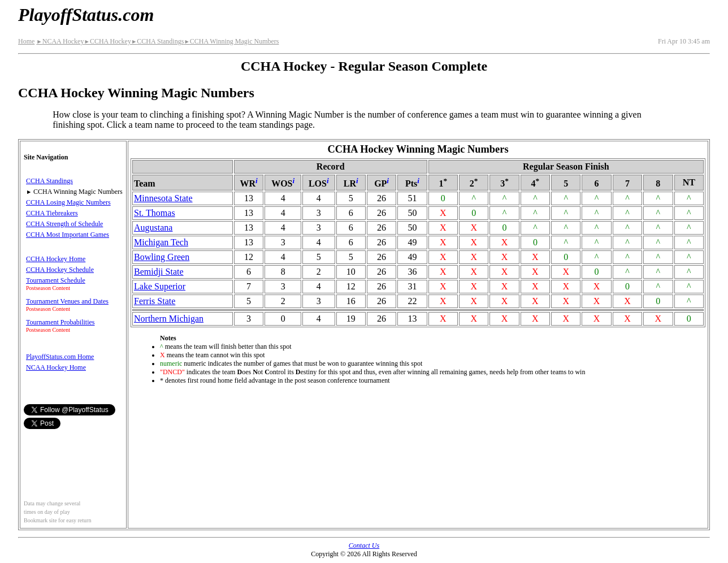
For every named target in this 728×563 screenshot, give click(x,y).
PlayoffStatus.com (86, 15)
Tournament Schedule (56, 280)
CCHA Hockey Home (56, 259)
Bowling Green (162, 257)
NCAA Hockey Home (56, 367)
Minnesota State (163, 198)
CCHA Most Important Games (68, 235)
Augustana (153, 228)
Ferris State (155, 301)
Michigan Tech (161, 242)
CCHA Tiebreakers (52, 213)
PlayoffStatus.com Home (60, 357)
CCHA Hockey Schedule (60, 270)
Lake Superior (160, 286)
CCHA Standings (157, 41)
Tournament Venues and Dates (67, 301)
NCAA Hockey (60, 41)
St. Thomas (155, 213)
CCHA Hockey (107, 41)
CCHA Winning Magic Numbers (231, 41)
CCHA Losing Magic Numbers (68, 202)
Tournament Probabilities (60, 322)
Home (26, 41)
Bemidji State (159, 272)
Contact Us (364, 545)
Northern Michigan (169, 319)
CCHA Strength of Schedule (64, 224)
